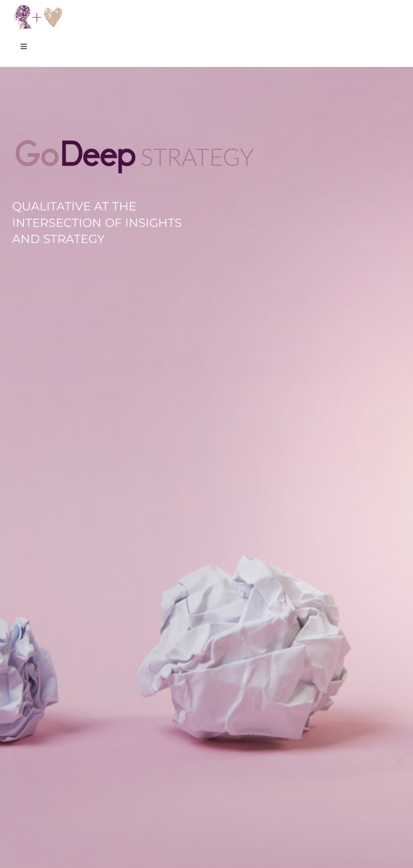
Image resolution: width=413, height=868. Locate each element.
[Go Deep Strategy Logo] (38, 7)
